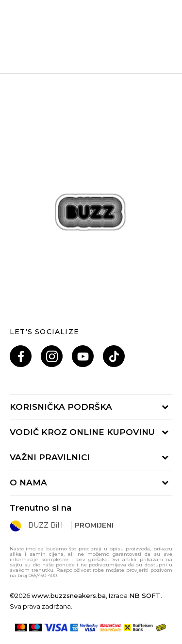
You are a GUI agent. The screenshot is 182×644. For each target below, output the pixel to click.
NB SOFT (145, 596)
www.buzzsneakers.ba (69, 596)
